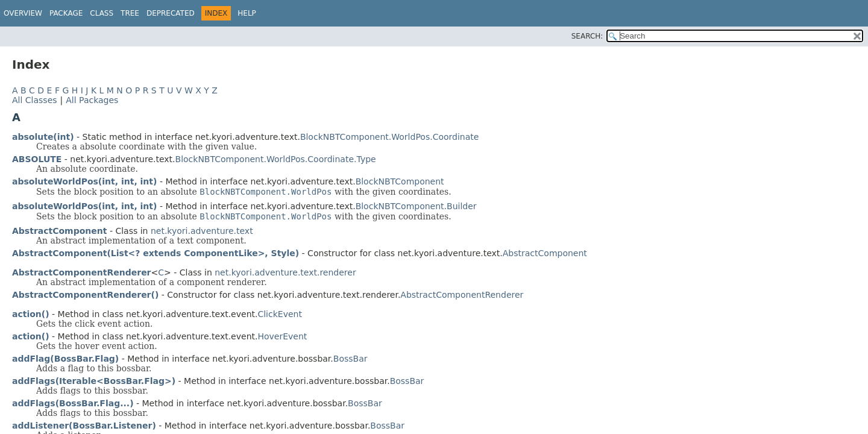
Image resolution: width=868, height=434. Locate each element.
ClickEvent (279, 314)
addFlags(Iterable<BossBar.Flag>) (94, 381)
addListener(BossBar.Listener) (84, 426)
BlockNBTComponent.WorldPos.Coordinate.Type (276, 159)
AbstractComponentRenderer (462, 295)
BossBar (351, 359)
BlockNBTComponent (400, 181)
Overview (23, 13)
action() (31, 314)
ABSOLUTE (37, 159)
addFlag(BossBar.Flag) (65, 359)
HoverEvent (282, 336)
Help (247, 13)
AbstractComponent (545, 253)
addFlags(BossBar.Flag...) (73, 403)
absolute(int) (43, 137)
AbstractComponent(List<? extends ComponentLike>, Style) (156, 253)
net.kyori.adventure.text (202, 231)
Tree (130, 13)
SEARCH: (587, 36)
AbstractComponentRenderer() (85, 295)
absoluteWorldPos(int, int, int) (84, 181)
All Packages (92, 100)
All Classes (35, 100)
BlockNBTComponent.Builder (416, 206)
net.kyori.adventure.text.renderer (285, 272)
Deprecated (171, 13)
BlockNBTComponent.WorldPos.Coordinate (390, 137)
